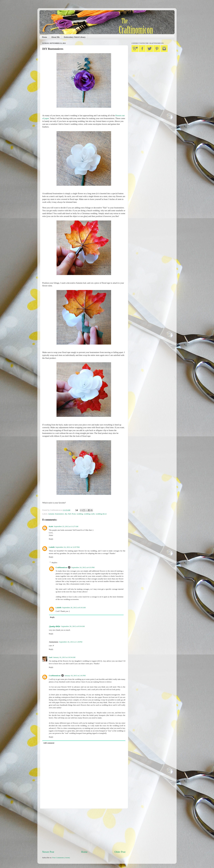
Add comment (49, 743)
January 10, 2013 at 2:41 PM (75, 676)
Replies (55, 563)
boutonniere (59, 514)
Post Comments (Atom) (61, 858)
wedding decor (101, 514)
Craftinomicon (61, 567)
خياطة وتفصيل (55, 626)
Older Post (120, 852)
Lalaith (52, 547)
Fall (69, 514)
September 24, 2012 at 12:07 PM (67, 547)
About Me (55, 37)
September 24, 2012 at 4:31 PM (83, 567)
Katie (51, 526)
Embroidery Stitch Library (75, 37)
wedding (80, 514)
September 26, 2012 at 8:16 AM (74, 608)
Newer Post (48, 852)
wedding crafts (89, 514)
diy (66, 514)
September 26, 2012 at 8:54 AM (73, 626)
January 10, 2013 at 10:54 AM (64, 657)
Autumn (51, 514)
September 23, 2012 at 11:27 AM (66, 526)
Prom (74, 514)
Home (45, 37)
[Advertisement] (84, 829)
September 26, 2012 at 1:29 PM (71, 642)
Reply (51, 539)
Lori (51, 657)
